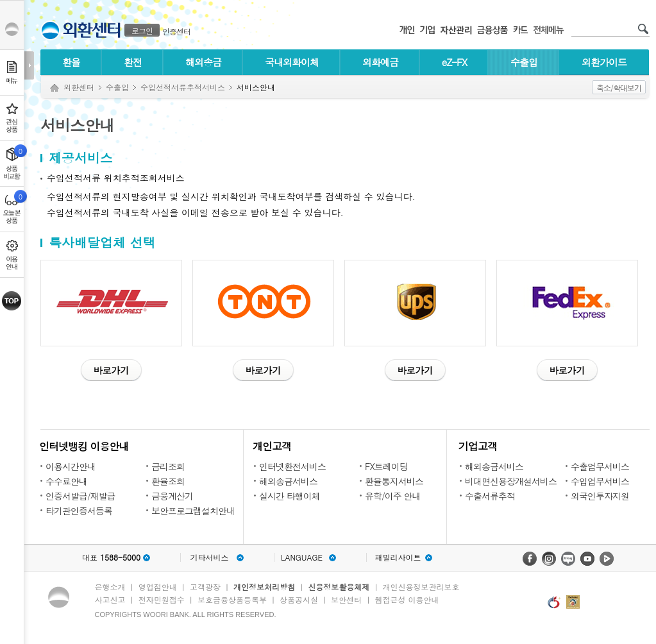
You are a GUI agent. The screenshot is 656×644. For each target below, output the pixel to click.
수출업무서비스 (600, 466)
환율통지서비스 (394, 481)
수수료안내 (66, 481)
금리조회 (168, 466)
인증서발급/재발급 (80, 496)
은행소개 (110, 587)
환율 (71, 62)
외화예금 (380, 62)
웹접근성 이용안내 (407, 599)
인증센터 (176, 31)
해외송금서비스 (288, 481)
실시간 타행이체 (290, 496)
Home (55, 88)
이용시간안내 (71, 466)
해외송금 (203, 62)
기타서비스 (210, 557)
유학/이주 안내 (393, 496)
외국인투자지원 (600, 496)
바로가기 (112, 370)
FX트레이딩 (386, 466)
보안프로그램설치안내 (193, 511)
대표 (111, 557)
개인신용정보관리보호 (421, 587)
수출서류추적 (490, 496)
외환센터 (79, 87)
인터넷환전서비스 (292, 466)
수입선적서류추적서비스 (183, 87)
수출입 (524, 62)
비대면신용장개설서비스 (511, 481)
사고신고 (110, 599)
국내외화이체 (292, 62)
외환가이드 (604, 62)
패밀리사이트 (398, 557)
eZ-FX (454, 62)
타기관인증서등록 (79, 511)
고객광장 (205, 587)
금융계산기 (172, 496)
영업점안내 (158, 587)
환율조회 (168, 481)
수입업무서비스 (600, 481)
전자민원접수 (162, 599)
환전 (133, 62)
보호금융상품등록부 (232, 599)
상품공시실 (299, 599)
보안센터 (346, 599)
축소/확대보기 (619, 88)
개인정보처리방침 (264, 587)
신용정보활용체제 (339, 587)
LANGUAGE (302, 557)
